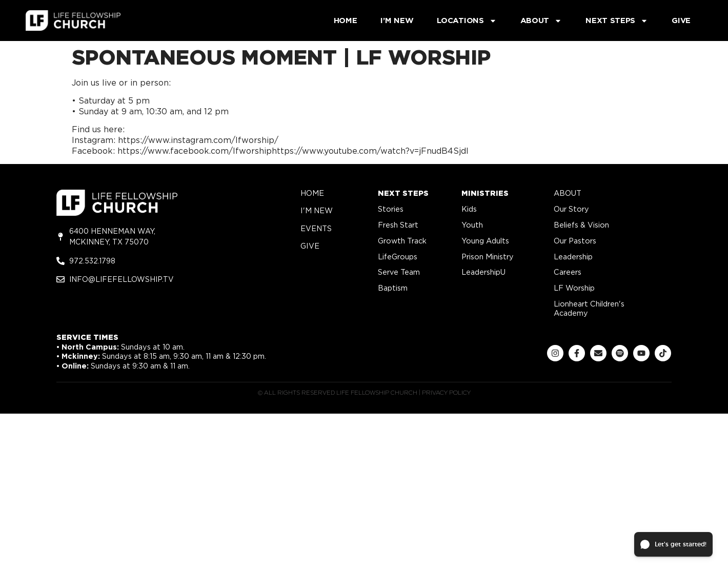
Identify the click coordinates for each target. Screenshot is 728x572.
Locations (467, 21)
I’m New (397, 21)
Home (346, 21)
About (541, 21)
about (568, 193)
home (312, 193)
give (310, 246)
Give (681, 21)
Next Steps (617, 21)
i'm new (317, 210)
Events (316, 228)
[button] (673, 544)
